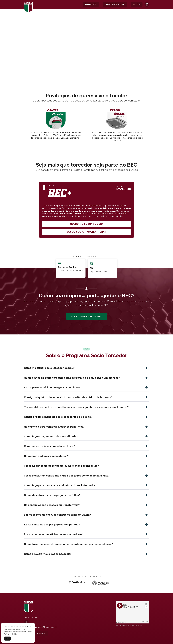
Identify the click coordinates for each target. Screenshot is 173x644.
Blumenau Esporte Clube (123, 625)
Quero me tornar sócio (86, 224)
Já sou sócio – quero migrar (86, 232)
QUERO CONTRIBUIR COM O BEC (87, 316)
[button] (87, 72)
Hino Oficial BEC (137, 625)
